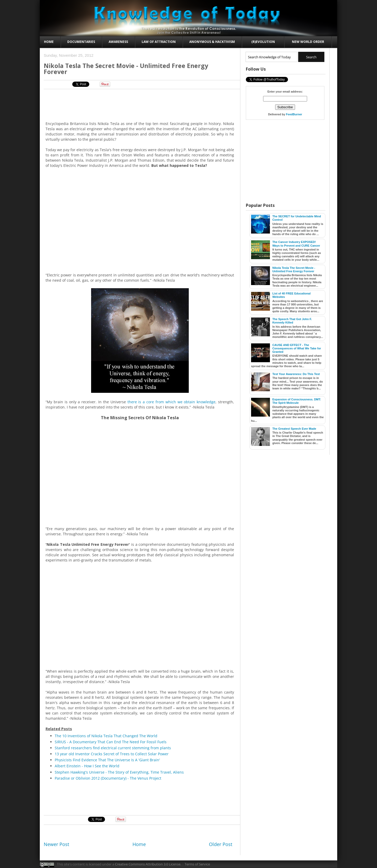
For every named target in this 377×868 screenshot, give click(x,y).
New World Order (308, 42)
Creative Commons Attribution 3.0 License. (148, 864)
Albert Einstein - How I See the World (87, 766)
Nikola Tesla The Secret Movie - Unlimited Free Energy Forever (294, 270)
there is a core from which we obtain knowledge (172, 402)
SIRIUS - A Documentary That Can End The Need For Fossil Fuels (111, 742)
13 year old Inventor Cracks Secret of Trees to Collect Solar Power (112, 754)
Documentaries (81, 42)
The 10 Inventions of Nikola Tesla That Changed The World (106, 736)
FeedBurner (294, 114)
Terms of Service (197, 864)
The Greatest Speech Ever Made (294, 429)
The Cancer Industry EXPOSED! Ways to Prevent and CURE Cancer (296, 244)
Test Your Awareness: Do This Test (296, 374)
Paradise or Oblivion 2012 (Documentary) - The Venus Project (108, 778)
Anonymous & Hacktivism (212, 42)
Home (49, 42)
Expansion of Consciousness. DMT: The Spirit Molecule (297, 401)
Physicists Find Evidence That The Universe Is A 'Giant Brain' (107, 760)
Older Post (221, 844)
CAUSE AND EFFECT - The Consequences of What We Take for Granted (297, 348)
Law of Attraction (159, 42)
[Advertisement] (140, 105)
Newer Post (56, 844)
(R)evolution (263, 42)
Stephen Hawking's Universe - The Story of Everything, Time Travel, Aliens (119, 772)
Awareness (118, 42)
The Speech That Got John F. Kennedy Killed (292, 321)
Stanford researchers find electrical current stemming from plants (113, 748)
